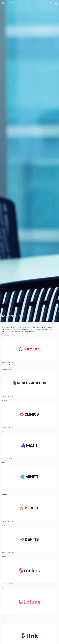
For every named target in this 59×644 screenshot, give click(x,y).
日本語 (52, 3)
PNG (12, 362)
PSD (9, 362)
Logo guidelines (16, 328)
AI (6, 362)
